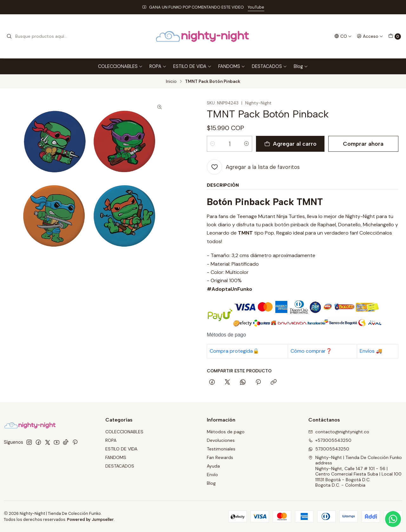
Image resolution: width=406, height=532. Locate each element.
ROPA (158, 66)
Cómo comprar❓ (311, 351)
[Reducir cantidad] (213, 144)
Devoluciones (221, 440)
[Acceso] (370, 36)
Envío (212, 475)
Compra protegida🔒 (234, 351)
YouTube (256, 7)
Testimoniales (221, 449)
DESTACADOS (269, 66)
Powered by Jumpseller (90, 519)
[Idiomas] (343, 36)
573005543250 (329, 449)
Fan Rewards (220, 457)
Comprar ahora (363, 144)
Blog (301, 66)
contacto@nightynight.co (339, 432)
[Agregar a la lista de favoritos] (253, 167)
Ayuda (213, 466)
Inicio (171, 82)
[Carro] (395, 37)
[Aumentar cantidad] (246, 144)
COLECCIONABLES (120, 66)
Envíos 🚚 (371, 351)
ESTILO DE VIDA (192, 66)
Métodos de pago (226, 432)
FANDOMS (232, 66)
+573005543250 (330, 440)
